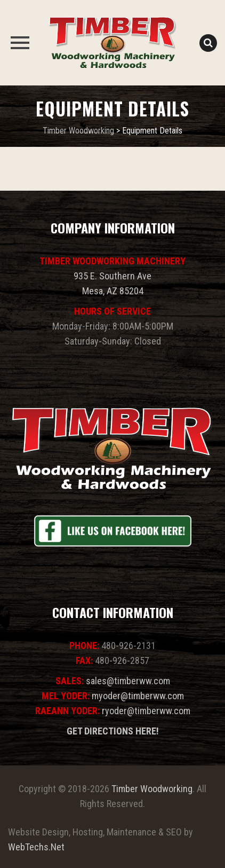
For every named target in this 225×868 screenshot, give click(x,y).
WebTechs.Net (36, 847)
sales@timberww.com (128, 681)
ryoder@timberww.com (146, 711)
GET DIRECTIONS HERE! (113, 731)
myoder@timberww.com (138, 696)
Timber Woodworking (152, 789)
